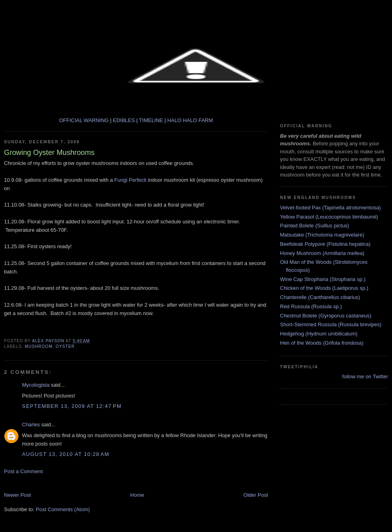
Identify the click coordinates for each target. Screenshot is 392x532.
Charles (31, 425)
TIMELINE (152, 120)
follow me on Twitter (365, 376)
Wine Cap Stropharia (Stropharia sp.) (323, 279)
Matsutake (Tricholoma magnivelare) (322, 235)
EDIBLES (125, 120)
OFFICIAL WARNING (84, 120)
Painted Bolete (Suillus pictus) (315, 226)
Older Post (256, 495)
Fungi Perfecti (130, 180)
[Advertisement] (98, 483)
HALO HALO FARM (190, 120)
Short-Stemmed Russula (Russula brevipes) (331, 324)
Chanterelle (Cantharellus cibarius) (320, 297)
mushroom (39, 346)
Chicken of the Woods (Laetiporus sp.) (324, 288)
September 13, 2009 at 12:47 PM (72, 406)
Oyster (65, 346)
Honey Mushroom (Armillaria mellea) (322, 253)
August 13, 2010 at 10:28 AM (66, 454)
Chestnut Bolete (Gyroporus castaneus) (326, 316)
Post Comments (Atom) (63, 509)
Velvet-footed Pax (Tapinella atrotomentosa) (330, 208)
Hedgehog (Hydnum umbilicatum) (319, 334)
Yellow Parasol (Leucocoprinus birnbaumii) (329, 217)
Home (137, 495)
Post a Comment (23, 471)
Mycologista (36, 385)
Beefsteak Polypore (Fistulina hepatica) (325, 244)
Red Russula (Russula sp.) (311, 306)
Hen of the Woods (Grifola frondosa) (322, 343)
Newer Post (17, 495)
